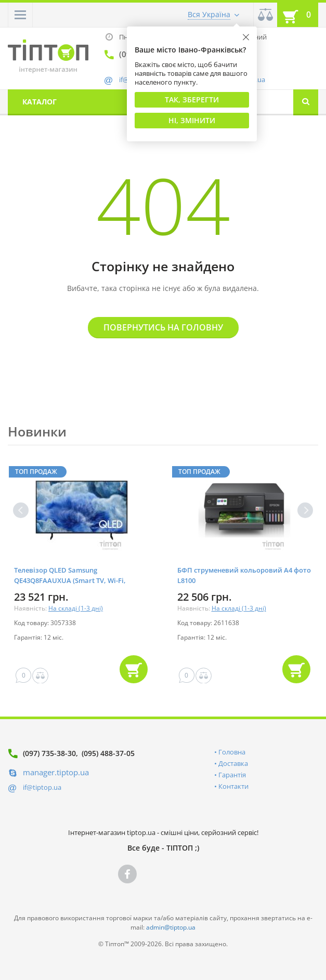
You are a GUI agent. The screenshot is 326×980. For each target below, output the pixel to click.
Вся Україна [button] (209, 15)
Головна (232, 752)
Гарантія (232, 775)
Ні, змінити (192, 120)
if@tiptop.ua (42, 787)
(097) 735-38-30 (49, 753)
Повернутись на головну (163, 327)
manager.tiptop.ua (56, 772)
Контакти (233, 786)
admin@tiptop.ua (171, 927)
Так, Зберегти (192, 100)
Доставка (233, 763)
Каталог (40, 102)
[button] (20, 15)
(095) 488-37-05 (108, 753)
